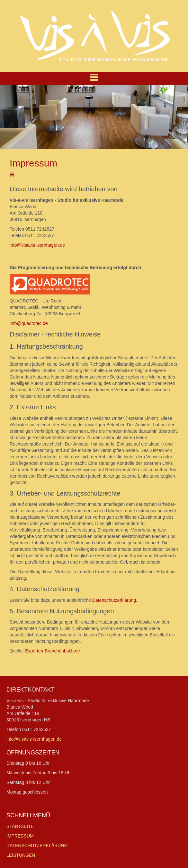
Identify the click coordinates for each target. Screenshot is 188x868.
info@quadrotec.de (29, 323)
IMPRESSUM (20, 836)
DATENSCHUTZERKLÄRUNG (37, 846)
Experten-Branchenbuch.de (52, 651)
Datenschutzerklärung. (115, 600)
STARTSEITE (20, 826)
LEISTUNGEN (21, 855)
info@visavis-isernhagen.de (37, 245)
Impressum (33, 163)
